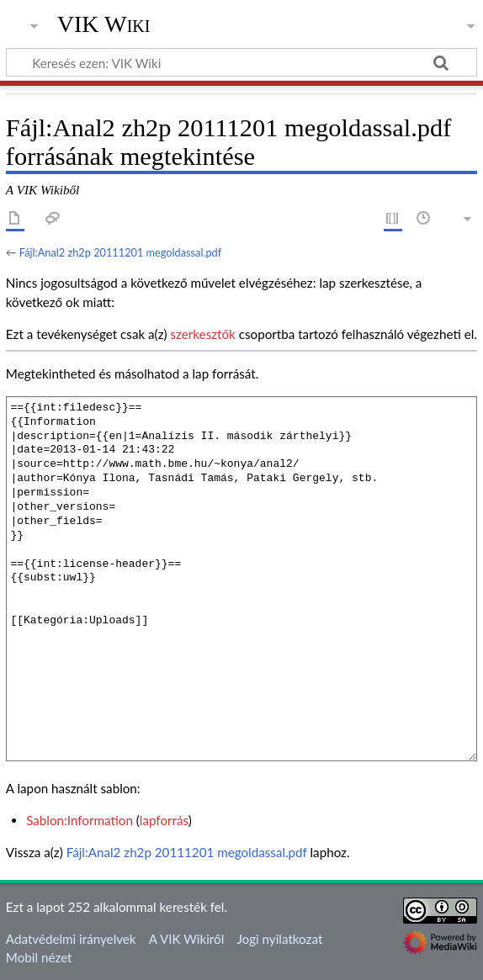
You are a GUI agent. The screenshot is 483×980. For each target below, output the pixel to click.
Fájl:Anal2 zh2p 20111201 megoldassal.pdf (120, 252)
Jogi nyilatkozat (279, 939)
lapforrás (164, 820)
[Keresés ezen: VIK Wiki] (241, 62)
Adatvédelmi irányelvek (71, 939)
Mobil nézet (39, 957)
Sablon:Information (80, 820)
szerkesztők (202, 334)
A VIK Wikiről (186, 939)
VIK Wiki (104, 24)
